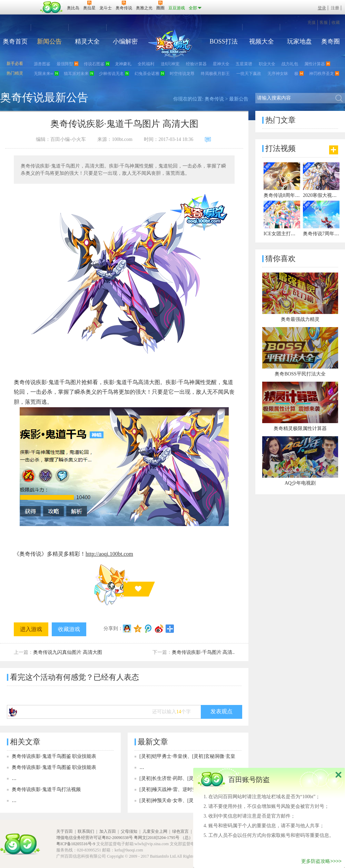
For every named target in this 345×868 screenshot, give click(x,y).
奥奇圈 (331, 41)
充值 (312, 22)
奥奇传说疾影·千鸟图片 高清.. (203, 652)
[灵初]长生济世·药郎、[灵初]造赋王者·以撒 (185, 778)
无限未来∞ (44, 74)
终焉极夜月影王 (215, 74)
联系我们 (86, 831)
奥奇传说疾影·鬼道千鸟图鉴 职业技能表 (54, 756)
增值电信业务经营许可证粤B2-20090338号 (95, 838)
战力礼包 (290, 64)
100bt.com (122, 139)
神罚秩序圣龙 (322, 74)
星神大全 (221, 64)
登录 (322, 8)
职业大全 (267, 64)
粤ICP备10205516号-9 (76, 844)
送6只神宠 (170, 64)
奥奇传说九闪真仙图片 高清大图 (68, 652)
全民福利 (146, 64)
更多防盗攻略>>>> (321, 861)
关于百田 (65, 831)
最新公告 (239, 99)
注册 (335, 8)
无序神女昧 (278, 74)
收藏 (336, 22)
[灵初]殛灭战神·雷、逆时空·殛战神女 (178, 789)
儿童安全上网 (155, 831)
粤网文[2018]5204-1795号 (157, 838)
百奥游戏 (21, 3)
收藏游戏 (69, 629)
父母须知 (129, 831)
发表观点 (221, 711)
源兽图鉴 (42, 64)
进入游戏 (31, 629)
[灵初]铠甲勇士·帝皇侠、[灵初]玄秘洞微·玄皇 (187, 756)
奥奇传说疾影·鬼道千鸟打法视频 (46, 789)
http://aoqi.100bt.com (109, 554)
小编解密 (125, 41)
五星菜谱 (244, 64)
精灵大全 (87, 41)
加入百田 (108, 831)
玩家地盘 (299, 41)
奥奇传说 (214, 99)
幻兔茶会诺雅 (147, 74)
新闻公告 (49, 41)
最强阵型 (65, 64)
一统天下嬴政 (249, 74)
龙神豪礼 (123, 64)
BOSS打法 (223, 41)
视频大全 (262, 41)
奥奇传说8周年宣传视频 (289, 195)
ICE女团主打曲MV (283, 234)
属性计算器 (315, 64)
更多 (334, 150)
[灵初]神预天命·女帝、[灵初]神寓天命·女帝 (185, 800)
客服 (324, 22)
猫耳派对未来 (76, 74)
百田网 (52, 7)
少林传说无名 (111, 74)
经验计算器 (196, 64)
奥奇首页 (15, 41)
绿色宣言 (180, 831)
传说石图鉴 (94, 64)
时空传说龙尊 (182, 74)
